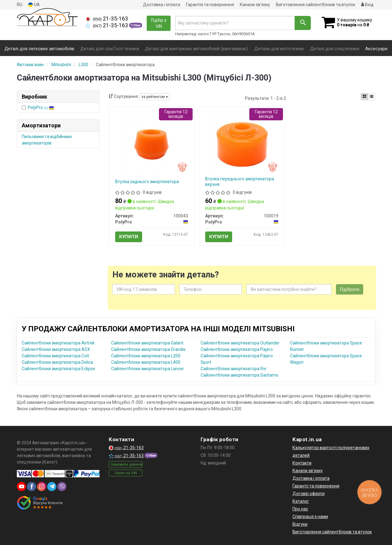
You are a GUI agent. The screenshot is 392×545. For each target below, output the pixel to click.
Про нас (300, 509)
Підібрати (350, 289)
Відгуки (300, 524)
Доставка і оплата (162, 5)
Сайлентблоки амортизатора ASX (56, 349)
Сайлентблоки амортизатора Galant (147, 343)
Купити (129, 237)
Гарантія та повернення (210, 5)
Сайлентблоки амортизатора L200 (146, 356)
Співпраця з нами (310, 517)
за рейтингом (155, 97)
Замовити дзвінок (126, 464)
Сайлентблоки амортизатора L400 (146, 362)
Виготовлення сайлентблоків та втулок (316, 5)
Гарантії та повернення (316, 486)
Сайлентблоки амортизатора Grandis (148, 349)
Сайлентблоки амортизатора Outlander (240, 343)
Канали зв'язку (255, 5)
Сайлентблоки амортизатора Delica (57, 362)
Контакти (302, 463)
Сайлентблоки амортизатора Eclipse (58, 369)
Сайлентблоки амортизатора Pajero (237, 349)
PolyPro (41, 107)
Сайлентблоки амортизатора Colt (55, 356)
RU (20, 5)
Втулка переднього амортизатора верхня (240, 182)
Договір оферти (309, 494)
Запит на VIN (126, 473)
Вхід (367, 5)
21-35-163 (107, 19)
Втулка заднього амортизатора (147, 182)
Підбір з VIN (159, 23)
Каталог (301, 501)
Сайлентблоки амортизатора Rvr (234, 369)
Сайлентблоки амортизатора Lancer (148, 369)
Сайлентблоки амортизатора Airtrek (58, 343)
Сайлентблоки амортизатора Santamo (239, 375)
